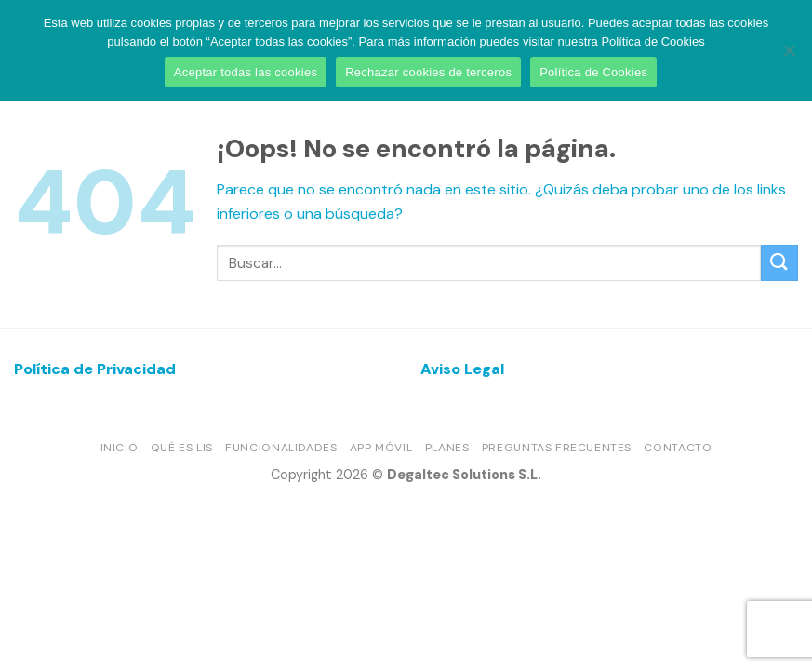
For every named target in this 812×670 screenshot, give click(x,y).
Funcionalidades (281, 448)
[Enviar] (779, 263)
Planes (447, 448)
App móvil (381, 448)
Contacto (678, 448)
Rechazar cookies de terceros (428, 72)
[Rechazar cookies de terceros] (789, 56)
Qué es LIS (182, 448)
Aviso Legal (462, 369)
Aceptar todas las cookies (246, 72)
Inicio (120, 448)
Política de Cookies (593, 72)
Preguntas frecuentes (557, 448)
